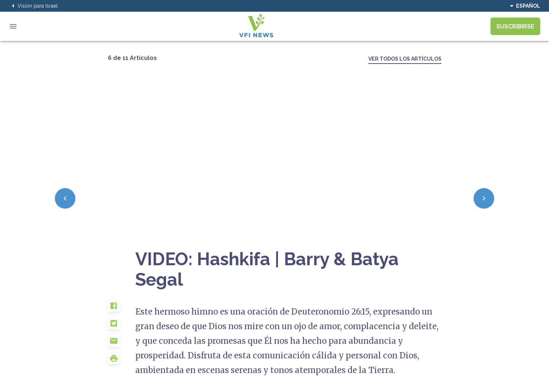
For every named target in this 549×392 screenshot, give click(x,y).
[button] (122, 309)
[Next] (484, 198)
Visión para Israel (33, 6)
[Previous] (65, 198)
